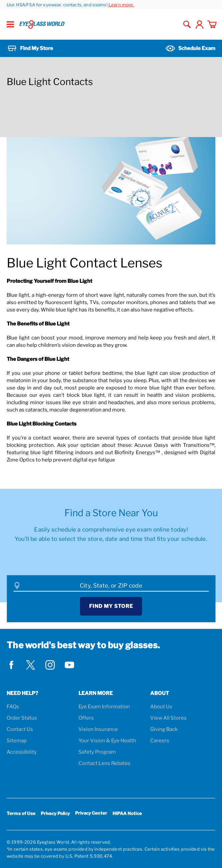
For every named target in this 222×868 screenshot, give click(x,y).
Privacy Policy (55, 813)
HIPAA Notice (127, 813)
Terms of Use (21, 813)
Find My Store (111, 606)
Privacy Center (91, 814)
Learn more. (121, 5)
